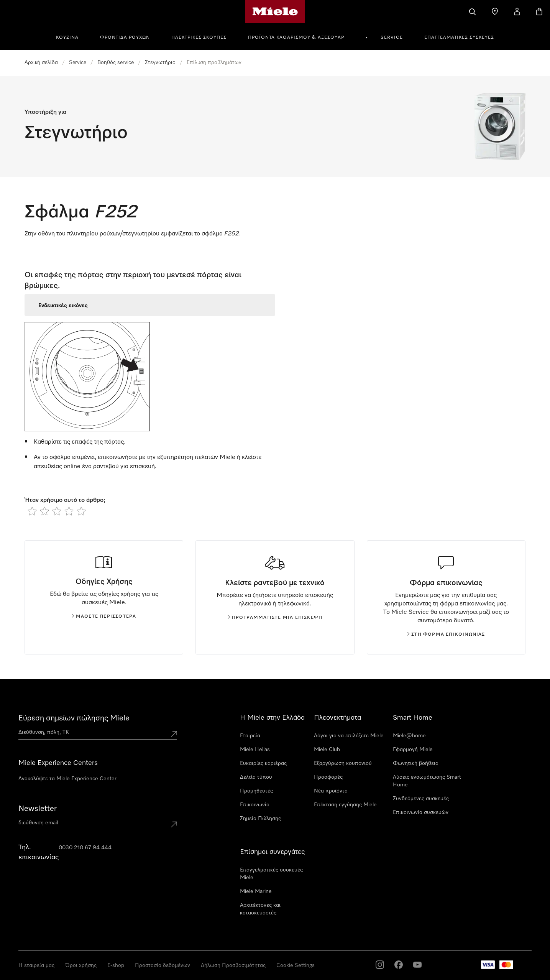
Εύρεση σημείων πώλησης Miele (74, 718)
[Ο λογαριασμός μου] (517, 12)
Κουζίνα (67, 38)
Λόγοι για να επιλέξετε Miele (349, 736)
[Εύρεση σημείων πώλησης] (495, 12)
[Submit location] (174, 734)
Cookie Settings (296, 965)
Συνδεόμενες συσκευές (421, 799)
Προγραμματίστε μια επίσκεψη (275, 618)
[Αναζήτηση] (473, 12)
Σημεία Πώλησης (260, 819)
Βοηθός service (116, 62)
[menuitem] (71, 36)
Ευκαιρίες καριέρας (263, 763)
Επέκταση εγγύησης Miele (345, 805)
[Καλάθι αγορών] (539, 12)
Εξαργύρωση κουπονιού (343, 763)
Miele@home (409, 736)
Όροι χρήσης (81, 965)
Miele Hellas (255, 750)
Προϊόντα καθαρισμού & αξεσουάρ (296, 38)
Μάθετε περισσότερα (104, 617)
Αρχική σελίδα (41, 62)
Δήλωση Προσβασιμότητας (233, 965)
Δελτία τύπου (256, 777)
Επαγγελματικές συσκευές (459, 38)
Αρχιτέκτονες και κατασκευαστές (260, 909)
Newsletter (38, 809)
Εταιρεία (250, 736)
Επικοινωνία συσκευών (421, 812)
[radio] (32, 511)
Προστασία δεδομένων (163, 965)
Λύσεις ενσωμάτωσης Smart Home (427, 781)
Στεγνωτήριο (160, 62)
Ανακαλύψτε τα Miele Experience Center (67, 779)
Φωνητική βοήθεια (416, 763)
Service (392, 38)
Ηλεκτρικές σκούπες (199, 38)
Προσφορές (328, 777)
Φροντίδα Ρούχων (125, 38)
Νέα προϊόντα (331, 791)
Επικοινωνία (255, 805)
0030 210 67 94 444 (85, 848)
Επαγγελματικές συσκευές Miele (271, 874)
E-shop (116, 965)
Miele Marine (256, 891)
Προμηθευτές (256, 791)
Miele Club (327, 750)
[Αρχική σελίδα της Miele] (275, 12)
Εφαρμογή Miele (413, 750)
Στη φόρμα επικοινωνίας (446, 635)
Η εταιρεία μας (36, 965)
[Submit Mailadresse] (174, 824)
